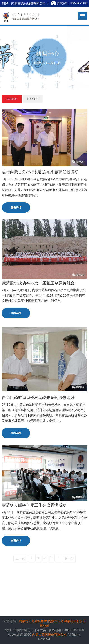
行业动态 (33, 99)
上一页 (20, 558)
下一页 (69, 558)
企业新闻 (12, 99)
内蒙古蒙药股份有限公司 (50, 635)
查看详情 (16, 208)
